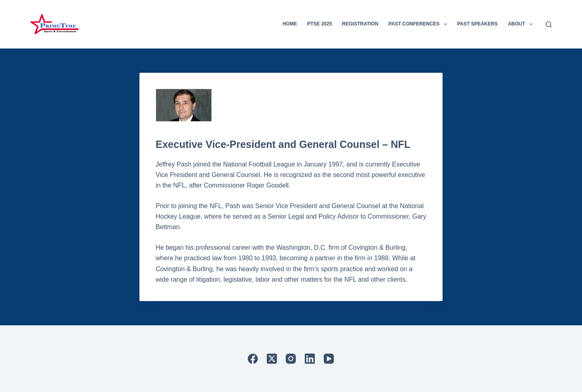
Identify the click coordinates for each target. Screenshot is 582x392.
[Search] (549, 24)
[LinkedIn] (310, 359)
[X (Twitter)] (272, 359)
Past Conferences (419, 24)
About (522, 24)
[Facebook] (253, 359)
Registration (360, 24)
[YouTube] (329, 359)
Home (290, 24)
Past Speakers (477, 24)
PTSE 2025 (319, 24)
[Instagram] (291, 359)
